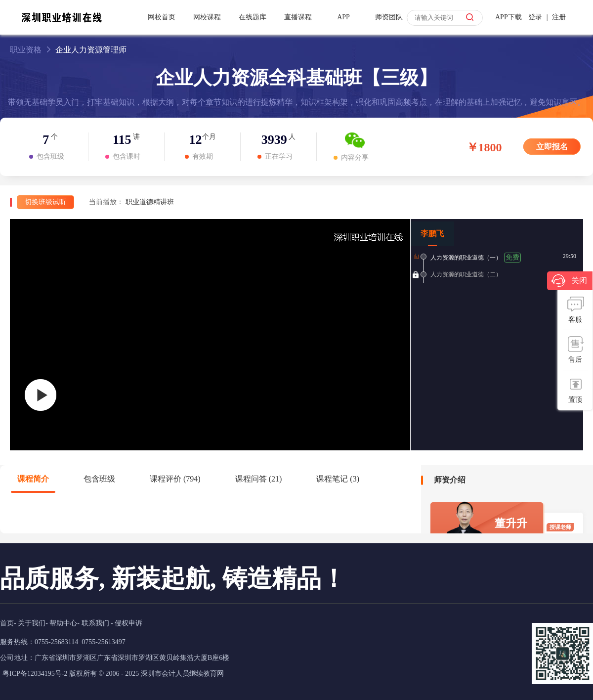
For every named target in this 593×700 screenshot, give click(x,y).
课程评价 (175, 479)
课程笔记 (338, 479)
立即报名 (552, 147)
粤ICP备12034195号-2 (35, 674)
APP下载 (508, 17)
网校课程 (207, 17)
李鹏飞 (432, 234)
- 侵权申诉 (127, 623)
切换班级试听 (45, 202)
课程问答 (259, 479)
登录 (535, 17)
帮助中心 (63, 623)
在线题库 (253, 17)
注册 (559, 17)
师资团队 (389, 17)
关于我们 (32, 623)
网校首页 (162, 17)
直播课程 (298, 17)
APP (343, 17)
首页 (7, 623)
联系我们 (95, 623)
